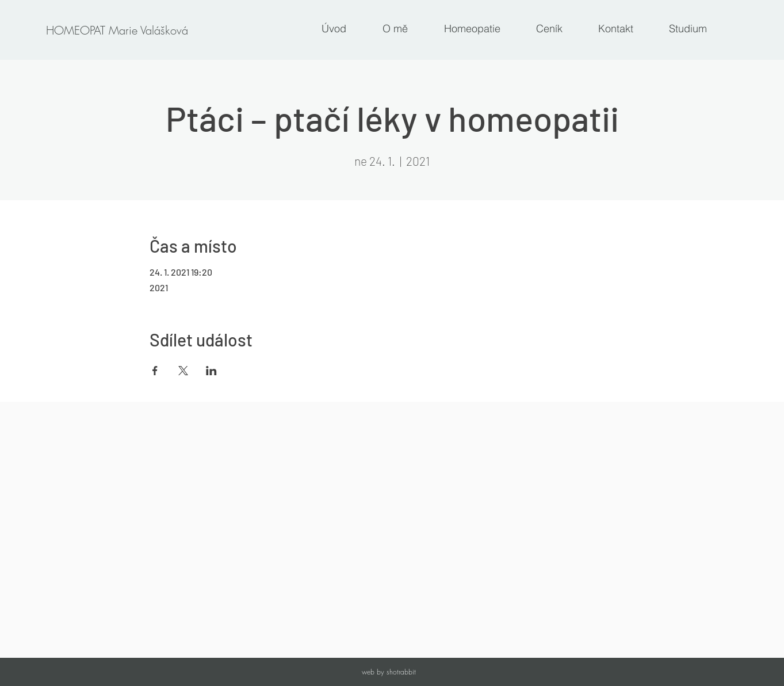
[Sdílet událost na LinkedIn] (211, 371)
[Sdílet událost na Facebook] (155, 371)
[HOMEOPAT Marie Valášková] (117, 31)
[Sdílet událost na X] (183, 371)
